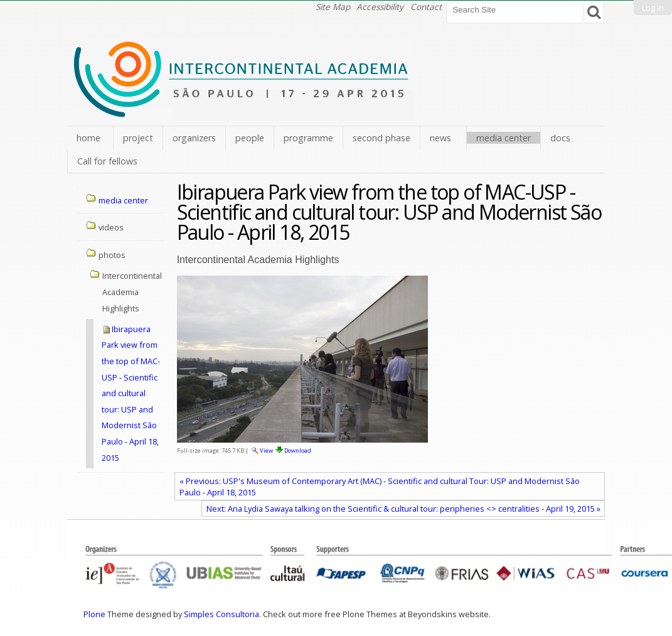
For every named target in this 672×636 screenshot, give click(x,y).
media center (504, 138)
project (138, 138)
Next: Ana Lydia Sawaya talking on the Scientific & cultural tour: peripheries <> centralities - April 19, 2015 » (403, 509)
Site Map (333, 7)
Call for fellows (107, 161)
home (88, 138)
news (440, 138)
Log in (653, 8)
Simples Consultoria (221, 614)
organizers (194, 138)
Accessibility (380, 7)
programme (308, 138)
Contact (426, 7)
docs (560, 138)
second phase (381, 138)
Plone (94, 614)
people (250, 138)
